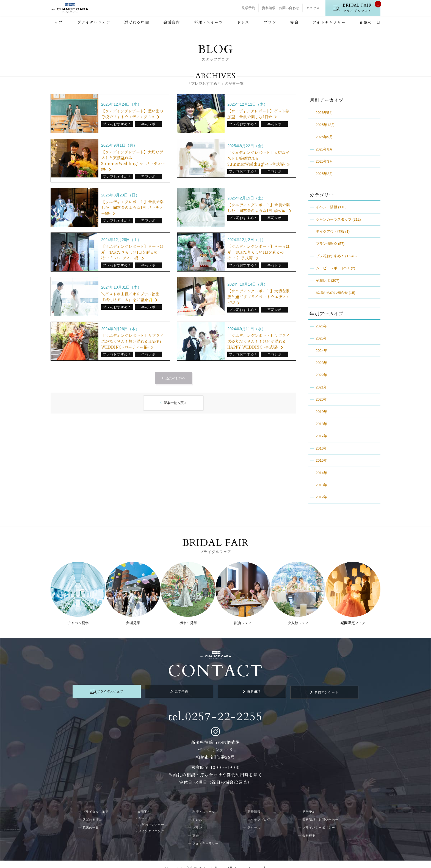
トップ (56, 22)
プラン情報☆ (327, 244)
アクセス (313, 8)
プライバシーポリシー (319, 819)
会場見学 (132, 618)
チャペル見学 (76, 618)
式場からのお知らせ (332, 293)
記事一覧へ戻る (175, 403)
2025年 (322, 338)
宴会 (294, 22)
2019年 (322, 412)
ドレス (243, 22)
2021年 (322, 387)
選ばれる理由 (137, 22)
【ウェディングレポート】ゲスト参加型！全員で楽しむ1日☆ (258, 114)
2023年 (322, 363)
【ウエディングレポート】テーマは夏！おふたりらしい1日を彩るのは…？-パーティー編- (132, 252)
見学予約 (248, 8)
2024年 (322, 351)
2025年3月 (324, 161)
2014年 (322, 473)
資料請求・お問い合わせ (281, 8)
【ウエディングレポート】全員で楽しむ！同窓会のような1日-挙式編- (259, 208)
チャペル (145, 809)
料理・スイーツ (208, 22)
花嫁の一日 (370, 22)
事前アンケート (306, 684)
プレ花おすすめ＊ (330, 256)
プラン (270, 22)
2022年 (322, 375)
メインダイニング (151, 822)
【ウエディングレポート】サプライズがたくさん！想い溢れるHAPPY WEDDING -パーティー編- (132, 341)
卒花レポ (323, 280)
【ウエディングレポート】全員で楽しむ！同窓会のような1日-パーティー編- (132, 207)
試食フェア (244, 618)
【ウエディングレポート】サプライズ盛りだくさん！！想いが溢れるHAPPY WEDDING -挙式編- (259, 341)
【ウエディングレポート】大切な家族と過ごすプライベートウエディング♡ (259, 297)
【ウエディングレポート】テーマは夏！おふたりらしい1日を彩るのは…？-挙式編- (259, 252)
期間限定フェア (355, 618)
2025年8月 (324, 149)
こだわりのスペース (153, 816)
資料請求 (247, 684)
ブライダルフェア (94, 22)
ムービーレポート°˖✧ (333, 268)
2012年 (322, 497)
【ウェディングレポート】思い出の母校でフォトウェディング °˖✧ (132, 114)
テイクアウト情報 (330, 232)
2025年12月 (325, 125)
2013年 (322, 485)
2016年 (322, 448)
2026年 (322, 326)
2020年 (322, 399)
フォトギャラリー (329, 22)
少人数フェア (299, 618)
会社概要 (309, 827)
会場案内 (172, 22)
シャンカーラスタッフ (334, 219)
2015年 (322, 460)
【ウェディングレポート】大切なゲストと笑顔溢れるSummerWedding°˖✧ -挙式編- (258, 158)
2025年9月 (324, 137)
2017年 (322, 436)
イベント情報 (327, 207)
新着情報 (254, 803)
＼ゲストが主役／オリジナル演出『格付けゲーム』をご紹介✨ (130, 297)
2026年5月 (324, 113)
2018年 (322, 424)
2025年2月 (324, 174)
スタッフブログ (259, 811)
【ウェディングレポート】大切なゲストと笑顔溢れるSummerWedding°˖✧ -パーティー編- (133, 161)
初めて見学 (188, 618)
